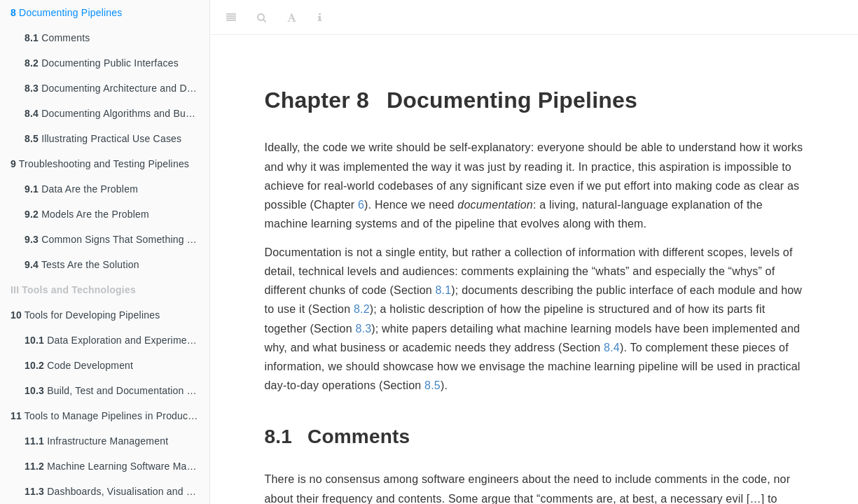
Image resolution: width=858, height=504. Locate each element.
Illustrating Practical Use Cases (103, 139)
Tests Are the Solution (82, 265)
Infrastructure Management (96, 441)
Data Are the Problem (81, 189)
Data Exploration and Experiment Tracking (117, 340)
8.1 (443, 290)
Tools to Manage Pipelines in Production (108, 416)
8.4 (612, 348)
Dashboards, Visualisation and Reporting (117, 491)
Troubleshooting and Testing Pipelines (100, 164)
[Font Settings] (292, 17)
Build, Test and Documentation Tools (117, 391)
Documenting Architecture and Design (117, 88)
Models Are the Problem (87, 214)
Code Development (79, 365)
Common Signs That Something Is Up (117, 239)
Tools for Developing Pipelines (85, 315)
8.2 (362, 309)
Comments (57, 38)
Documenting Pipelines (66, 13)
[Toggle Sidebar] (231, 17)
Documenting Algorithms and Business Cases (117, 113)
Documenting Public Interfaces (102, 63)
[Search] (262, 17)
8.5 (433, 385)
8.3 (363, 329)
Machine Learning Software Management (117, 466)
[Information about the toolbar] (320, 17)
